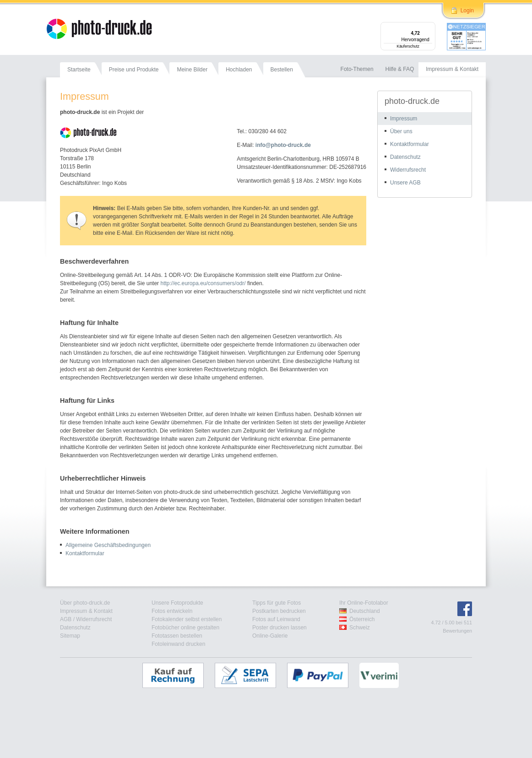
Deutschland (365, 611)
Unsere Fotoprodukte (177, 603)
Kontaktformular (85, 553)
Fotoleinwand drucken (178, 644)
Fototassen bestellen (177, 636)
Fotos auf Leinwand (276, 619)
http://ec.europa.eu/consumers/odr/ (203, 283)
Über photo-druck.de (85, 603)
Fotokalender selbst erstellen (187, 619)
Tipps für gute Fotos (277, 603)
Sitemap (70, 636)
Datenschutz (405, 157)
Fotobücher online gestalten (185, 628)
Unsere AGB (405, 183)
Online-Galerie (270, 636)
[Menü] (430, 27)
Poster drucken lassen (280, 628)
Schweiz (360, 628)
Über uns (401, 131)
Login (467, 11)
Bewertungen (457, 631)
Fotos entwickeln (172, 611)
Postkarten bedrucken (279, 611)
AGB (66, 619)
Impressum (404, 119)
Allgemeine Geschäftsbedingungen (108, 545)
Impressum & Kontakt (86, 611)
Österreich (362, 619)
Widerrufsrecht (408, 170)
